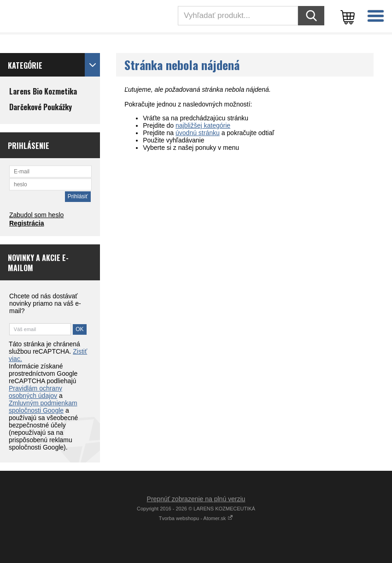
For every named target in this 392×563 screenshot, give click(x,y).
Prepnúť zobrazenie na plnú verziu (196, 499)
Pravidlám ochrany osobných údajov (35, 392)
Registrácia (26, 223)
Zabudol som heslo (36, 215)
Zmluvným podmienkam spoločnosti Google (43, 407)
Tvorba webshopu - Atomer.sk (196, 518)
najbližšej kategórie (203, 125)
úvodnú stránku (198, 133)
